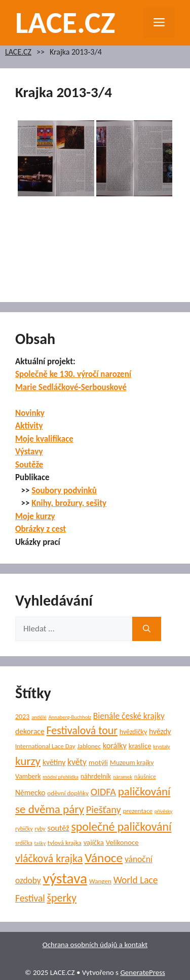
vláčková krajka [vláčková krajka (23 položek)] (49, 858)
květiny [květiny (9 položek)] (54, 762)
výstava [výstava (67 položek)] (65, 878)
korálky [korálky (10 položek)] (115, 745)
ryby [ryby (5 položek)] (40, 829)
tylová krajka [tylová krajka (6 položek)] (65, 843)
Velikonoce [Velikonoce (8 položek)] (122, 842)
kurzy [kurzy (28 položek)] (28, 761)
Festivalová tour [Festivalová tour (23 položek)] (82, 730)
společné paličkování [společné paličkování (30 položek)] (122, 826)
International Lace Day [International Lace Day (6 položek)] (45, 746)
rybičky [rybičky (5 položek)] (24, 829)
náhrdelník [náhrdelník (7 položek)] (96, 776)
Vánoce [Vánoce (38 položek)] (104, 858)
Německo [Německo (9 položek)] (30, 793)
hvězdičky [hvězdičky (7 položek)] (133, 732)
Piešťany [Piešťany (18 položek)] (104, 809)
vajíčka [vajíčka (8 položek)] (94, 842)
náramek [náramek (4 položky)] (123, 777)
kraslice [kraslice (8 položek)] (140, 746)
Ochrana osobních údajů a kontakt (95, 945)
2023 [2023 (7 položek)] (22, 717)
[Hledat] (147, 629)
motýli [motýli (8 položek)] (98, 762)
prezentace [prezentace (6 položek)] (138, 811)
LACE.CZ (65, 23)
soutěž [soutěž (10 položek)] (59, 828)
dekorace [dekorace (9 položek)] (30, 731)
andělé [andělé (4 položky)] (39, 717)
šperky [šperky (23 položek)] (62, 898)
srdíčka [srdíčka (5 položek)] (24, 843)
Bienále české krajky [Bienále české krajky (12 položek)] (129, 716)
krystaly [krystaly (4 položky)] (161, 747)
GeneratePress (143, 972)
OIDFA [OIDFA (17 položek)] (103, 792)
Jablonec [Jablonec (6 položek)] (89, 746)
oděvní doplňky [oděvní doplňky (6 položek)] (68, 793)
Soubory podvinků (64, 491)
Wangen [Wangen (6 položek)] (100, 881)
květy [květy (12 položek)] (77, 762)
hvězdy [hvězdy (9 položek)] (160, 731)
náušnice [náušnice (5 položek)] (145, 777)
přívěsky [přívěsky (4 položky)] (164, 811)
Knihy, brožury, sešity (69, 503)
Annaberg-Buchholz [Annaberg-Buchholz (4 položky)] (70, 717)
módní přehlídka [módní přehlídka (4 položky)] (61, 777)
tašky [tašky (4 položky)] (40, 843)
